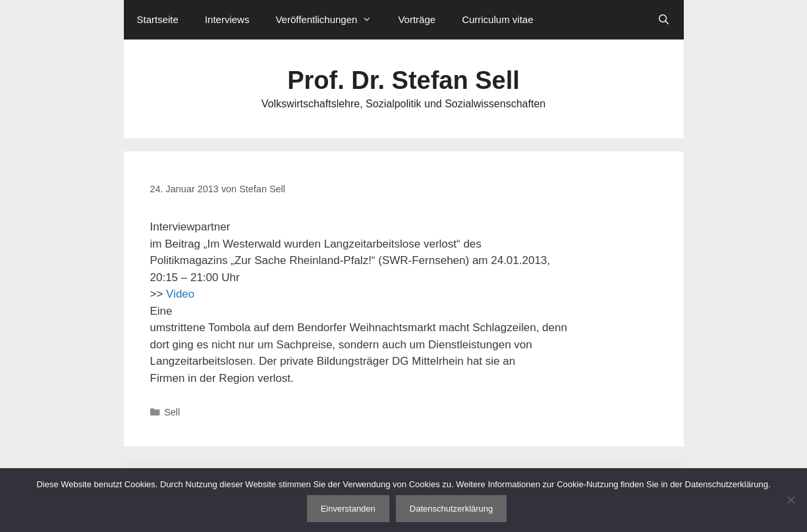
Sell (172, 412)
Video (180, 294)
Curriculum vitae (497, 19)
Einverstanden (348, 509)
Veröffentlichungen (330, 20)
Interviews (227, 19)
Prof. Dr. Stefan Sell (403, 80)
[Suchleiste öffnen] (664, 20)
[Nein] (791, 500)
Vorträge (417, 19)
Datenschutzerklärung (451, 509)
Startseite (158, 19)
